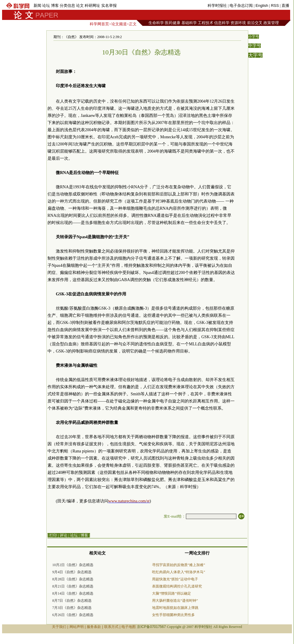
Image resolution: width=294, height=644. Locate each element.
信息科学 (222, 23)
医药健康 (173, 23)
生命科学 (156, 23)
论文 (80, 6)
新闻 (37, 6)
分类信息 (67, 6)
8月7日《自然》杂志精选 (72, 601)
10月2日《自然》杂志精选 (73, 565)
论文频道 (119, 24)
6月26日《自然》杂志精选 (73, 615)
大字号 (255, 55)
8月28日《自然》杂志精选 (73, 579)
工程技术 (206, 23)
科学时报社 (217, 6)
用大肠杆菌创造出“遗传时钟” (175, 601)
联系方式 (111, 627)
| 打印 (52, 535)
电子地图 (129, 627)
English (262, 6)
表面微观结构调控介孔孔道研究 (177, 586)
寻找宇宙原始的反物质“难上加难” (179, 565)
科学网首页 (99, 24)
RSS (275, 6)
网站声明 (77, 627)
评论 (64, 535)
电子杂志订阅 (241, 6)
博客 (55, 6)
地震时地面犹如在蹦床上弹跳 (175, 608)
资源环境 (238, 23)
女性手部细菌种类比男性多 (173, 615)
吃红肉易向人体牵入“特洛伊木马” (179, 572)
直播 (285, 6)
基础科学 (189, 23)
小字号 (254, 37)
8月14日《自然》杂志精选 (73, 593)
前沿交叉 (255, 23)
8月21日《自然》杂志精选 (73, 586)
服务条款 (94, 627)
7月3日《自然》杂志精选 (72, 608)
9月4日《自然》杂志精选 (72, 572)
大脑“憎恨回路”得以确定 (172, 593)
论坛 (46, 6)
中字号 (255, 46)
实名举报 (109, 6)
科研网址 (92, 6)
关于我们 (59, 627)
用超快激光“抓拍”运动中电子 (175, 579)
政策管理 (271, 23)
